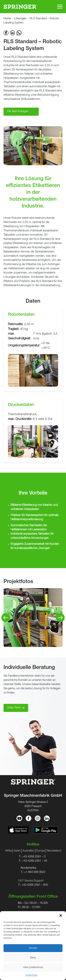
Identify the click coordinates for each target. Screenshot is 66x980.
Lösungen (20, 19)
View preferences (33, 967)
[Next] (60, 618)
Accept (33, 948)
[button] (61, 916)
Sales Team (14, 708)
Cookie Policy (31, 975)
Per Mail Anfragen (18, 112)
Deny (33, 958)
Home (7, 19)
